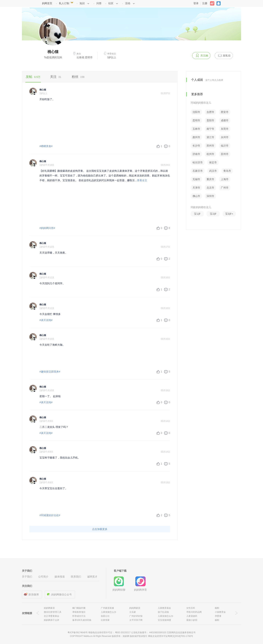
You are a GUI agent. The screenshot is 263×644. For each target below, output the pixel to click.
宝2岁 (213, 214)
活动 (128, 3)
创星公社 (105, 616)
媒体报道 (60, 577)
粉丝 (78, 77)
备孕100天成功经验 (82, 620)
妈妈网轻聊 (119, 590)
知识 (82, 3)
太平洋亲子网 (136, 620)
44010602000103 (158, 632)
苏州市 (225, 154)
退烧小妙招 (192, 620)
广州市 (225, 188)
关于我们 (27, 577)
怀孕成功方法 (79, 616)
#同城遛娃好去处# (50, 515)
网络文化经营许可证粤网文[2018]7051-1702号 (171, 636)
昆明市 (196, 120)
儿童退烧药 (192, 616)
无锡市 (196, 179)
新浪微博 (34, 594)
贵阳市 (210, 120)
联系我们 (76, 577)
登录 (196, 3)
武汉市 (213, 171)
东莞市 (225, 129)
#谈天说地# (46, 320)
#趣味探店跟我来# (50, 372)
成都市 (225, 120)
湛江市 (210, 137)
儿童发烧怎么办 (108, 612)
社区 (111, 3)
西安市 (225, 112)
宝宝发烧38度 (164, 620)
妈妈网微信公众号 (62, 594)
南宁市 (210, 129)
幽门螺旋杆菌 (79, 608)
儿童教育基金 (164, 608)
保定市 (213, 162)
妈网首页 (47, 3)
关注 (56, 77)
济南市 (196, 154)
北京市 (210, 188)
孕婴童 (218, 616)
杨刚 (217, 608)
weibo (213, 3)
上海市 (225, 179)
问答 (99, 3)
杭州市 (210, 154)
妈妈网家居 (49, 608)
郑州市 (210, 146)
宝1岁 (197, 214)
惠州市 (196, 137)
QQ (220, 3)
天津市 (196, 188)
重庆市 (210, 179)
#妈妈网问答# (47, 228)
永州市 (225, 137)
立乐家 (133, 612)
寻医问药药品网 (194, 612)
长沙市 (196, 146)
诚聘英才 (92, 577)
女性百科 (191, 608)
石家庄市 (198, 171)
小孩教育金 (220, 612)
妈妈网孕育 (140, 590)
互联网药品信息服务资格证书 (181, 632)
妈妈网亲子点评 (52, 620)
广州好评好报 (136, 616)
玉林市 (196, 129)
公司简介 (43, 577)
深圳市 (210, 196)
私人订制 (64, 3)
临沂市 (225, 146)
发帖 (33, 77)
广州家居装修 (107, 608)
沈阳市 (196, 112)
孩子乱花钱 (163, 612)
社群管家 (105, 620)
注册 (205, 3)
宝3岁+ (229, 214)
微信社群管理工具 (53, 612)
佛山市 (196, 196)
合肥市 (210, 112)
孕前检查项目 (79, 612)
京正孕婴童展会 (52, 616)
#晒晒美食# (46, 146)
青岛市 (227, 171)
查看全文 (142, 180)
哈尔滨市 (198, 162)
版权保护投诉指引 (139, 636)
